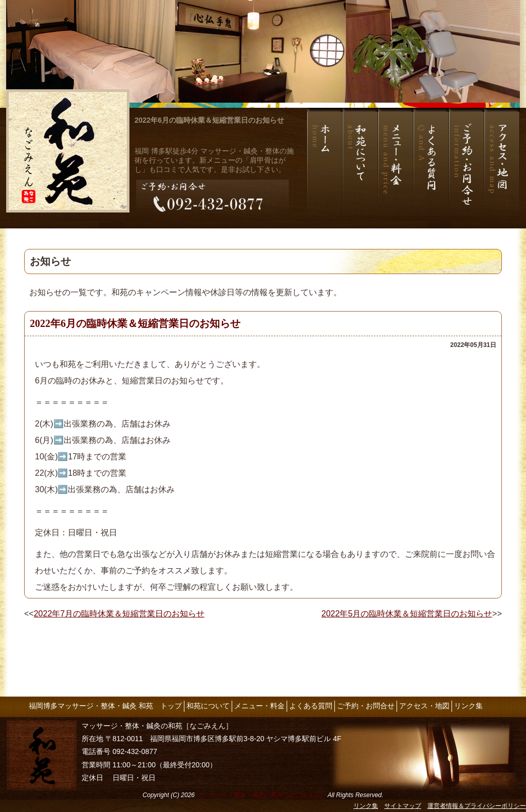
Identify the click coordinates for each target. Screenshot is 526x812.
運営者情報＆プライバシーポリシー (477, 806)
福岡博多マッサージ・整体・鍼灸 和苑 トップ (105, 706)
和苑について (208, 706)
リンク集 (468, 706)
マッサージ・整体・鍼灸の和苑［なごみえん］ (261, 795)
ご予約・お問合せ (366, 706)
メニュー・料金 (259, 706)
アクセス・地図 (424, 706)
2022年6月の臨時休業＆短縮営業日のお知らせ (209, 120)
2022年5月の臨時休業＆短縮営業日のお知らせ (407, 614)
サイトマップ (403, 806)
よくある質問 (311, 706)
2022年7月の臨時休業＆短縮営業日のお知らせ (119, 614)
